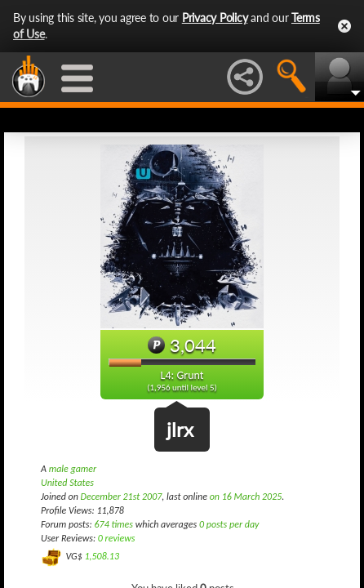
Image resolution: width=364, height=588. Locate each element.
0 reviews (117, 538)
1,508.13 (102, 556)
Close (344, 26)
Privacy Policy (215, 18)
